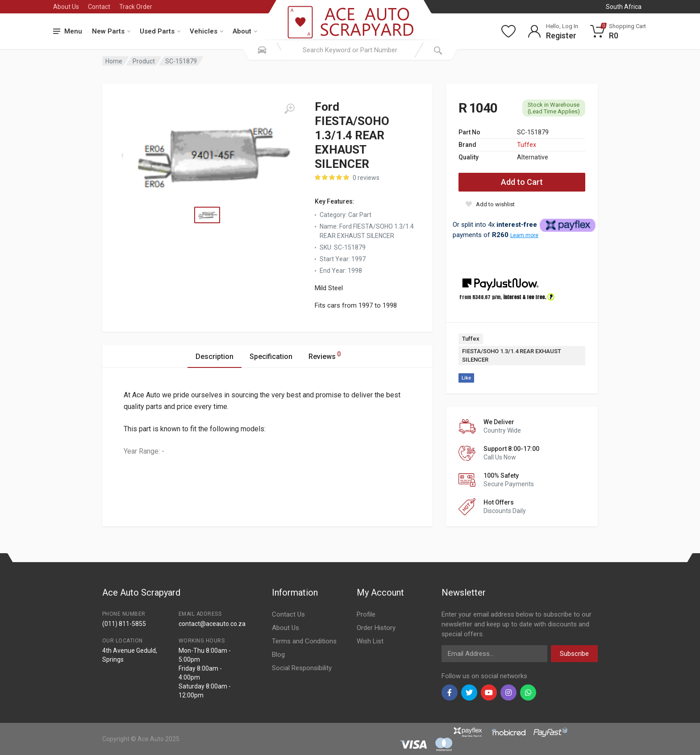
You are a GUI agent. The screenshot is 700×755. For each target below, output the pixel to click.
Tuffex (527, 145)
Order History (376, 628)
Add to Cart (522, 182)
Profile (366, 614)
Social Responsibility (302, 668)
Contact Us (288, 614)
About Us (66, 7)
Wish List (370, 641)
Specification (271, 357)
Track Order (136, 7)
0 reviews (366, 178)
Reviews (325, 355)
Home (114, 61)
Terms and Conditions (304, 641)
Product (144, 61)
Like (466, 378)
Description (215, 357)
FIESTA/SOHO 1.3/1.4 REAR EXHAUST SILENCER (512, 356)
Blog (278, 655)
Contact (99, 7)
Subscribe (574, 654)
